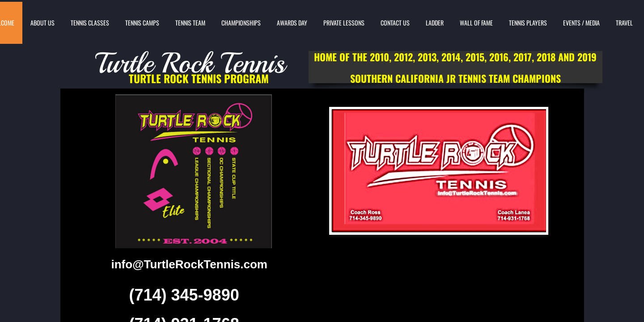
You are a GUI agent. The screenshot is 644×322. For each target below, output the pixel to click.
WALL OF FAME (476, 23)
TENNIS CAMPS (142, 23)
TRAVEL (624, 23)
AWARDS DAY (292, 23)
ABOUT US (42, 23)
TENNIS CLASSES (90, 23)
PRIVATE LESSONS (344, 23)
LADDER (435, 23)
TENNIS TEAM (190, 23)
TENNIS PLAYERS (528, 23)
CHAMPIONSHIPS (241, 23)
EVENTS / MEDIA (581, 23)
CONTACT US (395, 23)
